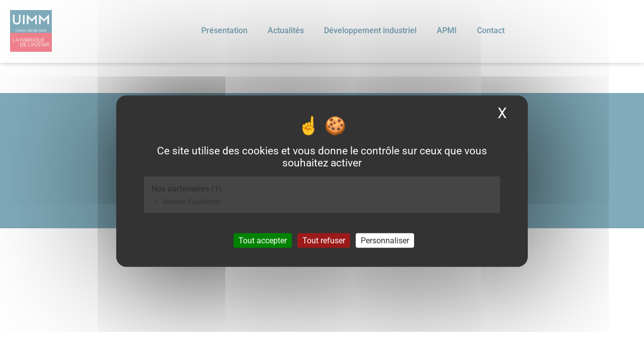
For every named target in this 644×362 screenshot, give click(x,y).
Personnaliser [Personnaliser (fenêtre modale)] (385, 240)
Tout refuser (324, 240)
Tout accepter (263, 240)
